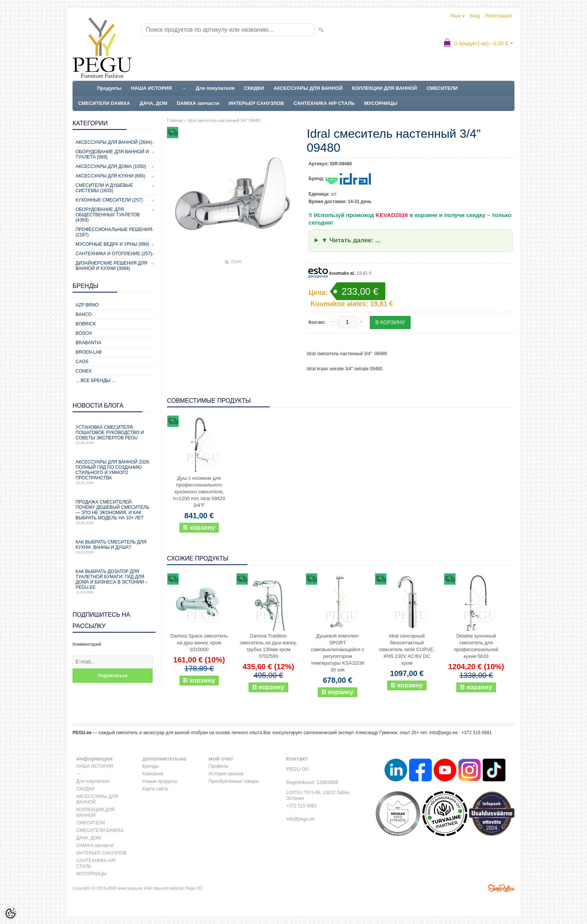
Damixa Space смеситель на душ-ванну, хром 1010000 (199, 643)
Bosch (84, 333)
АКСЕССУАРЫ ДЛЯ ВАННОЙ (308, 88)
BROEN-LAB (89, 352)
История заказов (226, 774)
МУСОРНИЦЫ (381, 103)
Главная (175, 120)
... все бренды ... (96, 380)
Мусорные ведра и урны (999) (112, 244)
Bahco (84, 314)
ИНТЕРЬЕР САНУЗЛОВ (256, 103)
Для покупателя (215, 88)
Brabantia (88, 343)
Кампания (153, 774)
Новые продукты (160, 781)
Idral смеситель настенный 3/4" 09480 (224, 120)
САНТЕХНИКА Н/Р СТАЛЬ (324, 103)
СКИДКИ (254, 88)
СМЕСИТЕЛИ (442, 88)
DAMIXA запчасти (198, 103)
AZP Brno (87, 305)
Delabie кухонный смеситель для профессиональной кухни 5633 (476, 646)
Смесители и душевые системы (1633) (104, 188)
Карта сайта (155, 789)
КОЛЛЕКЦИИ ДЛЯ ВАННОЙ (385, 88)
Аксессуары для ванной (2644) (114, 142)
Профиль (218, 766)
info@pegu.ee (444, 733)
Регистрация (499, 16)
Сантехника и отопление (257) (114, 254)
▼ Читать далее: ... (351, 240)
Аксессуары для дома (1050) (111, 166)
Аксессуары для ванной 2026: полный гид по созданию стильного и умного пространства (114, 472)
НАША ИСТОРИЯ (151, 88)
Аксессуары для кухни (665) (110, 176)
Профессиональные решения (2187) (114, 232)
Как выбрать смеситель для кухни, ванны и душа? (114, 547)
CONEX (84, 371)
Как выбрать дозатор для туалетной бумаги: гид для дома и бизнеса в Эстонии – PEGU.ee (114, 581)
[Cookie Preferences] (11, 913)
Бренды (151, 766)
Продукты (109, 88)
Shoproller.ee (501, 888)
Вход (475, 16)
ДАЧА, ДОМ (153, 103)
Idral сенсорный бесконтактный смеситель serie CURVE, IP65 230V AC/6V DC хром (407, 649)
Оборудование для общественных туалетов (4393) (108, 215)
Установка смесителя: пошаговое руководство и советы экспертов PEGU (114, 435)
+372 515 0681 (301, 806)
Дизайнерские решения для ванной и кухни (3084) (111, 266)
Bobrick (86, 324)
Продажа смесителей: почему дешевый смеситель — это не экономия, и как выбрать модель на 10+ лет (114, 512)
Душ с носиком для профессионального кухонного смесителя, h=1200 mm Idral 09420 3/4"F (199, 492)
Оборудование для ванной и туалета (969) (112, 154)
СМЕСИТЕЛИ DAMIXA (104, 103)
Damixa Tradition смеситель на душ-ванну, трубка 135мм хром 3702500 (268, 646)
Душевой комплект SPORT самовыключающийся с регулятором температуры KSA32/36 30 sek (338, 653)
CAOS (82, 362)
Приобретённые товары (234, 781)
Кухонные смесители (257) (109, 200)
